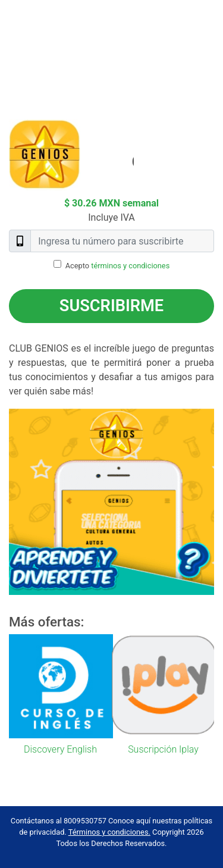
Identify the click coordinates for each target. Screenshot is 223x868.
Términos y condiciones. (109, 832)
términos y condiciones (130, 266)
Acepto (118, 266)
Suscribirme (111, 306)
